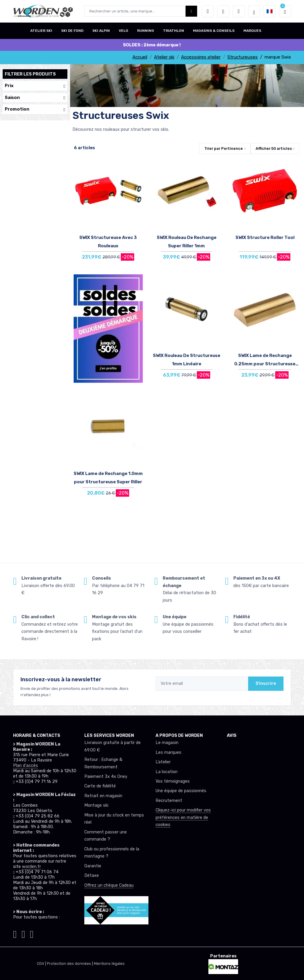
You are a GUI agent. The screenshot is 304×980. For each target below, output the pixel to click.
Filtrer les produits (30, 74)
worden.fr (31, 867)
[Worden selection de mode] (254, 11)
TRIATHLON (174, 31)
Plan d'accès (26, 766)
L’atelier (163, 762)
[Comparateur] (239, 11)
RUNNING (146, 31)
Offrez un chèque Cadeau (109, 885)
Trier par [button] (224, 148)
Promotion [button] (35, 109)
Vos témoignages (173, 781)
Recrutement (169, 801)
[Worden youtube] (32, 933)
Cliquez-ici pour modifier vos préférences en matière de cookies (183, 817)
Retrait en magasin (103, 796)
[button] (208, 11)
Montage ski (96, 805)
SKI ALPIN (101, 31)
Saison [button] (35, 98)
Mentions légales (109, 964)
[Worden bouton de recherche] (191, 11)
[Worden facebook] (23, 933)
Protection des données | (70, 964)
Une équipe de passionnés (181, 791)
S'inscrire (266, 684)
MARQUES (252, 31)
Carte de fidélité (100, 786)
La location (167, 772)
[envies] (223, 11)
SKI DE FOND (72, 31)
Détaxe (92, 876)
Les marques (168, 752)
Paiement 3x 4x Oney (106, 777)
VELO (123, 31)
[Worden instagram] (15, 933)
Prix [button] (35, 86)
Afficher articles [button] (274, 148)
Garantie (93, 866)
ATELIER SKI (41, 31)
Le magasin (167, 743)
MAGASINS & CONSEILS (214, 31)
